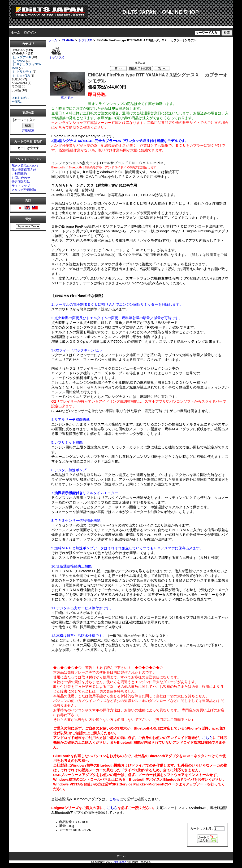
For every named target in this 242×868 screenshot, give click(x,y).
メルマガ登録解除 (24, 190)
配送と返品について (25, 166)
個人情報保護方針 (24, 170)
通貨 (28, 219)
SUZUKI (17, 79)
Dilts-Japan (119, 862)
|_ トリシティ (22, 72)
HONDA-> (18, 50)
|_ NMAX (18, 61)
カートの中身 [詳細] (28, 142)
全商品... (17, 102)
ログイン (30, 33)
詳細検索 (28, 130)
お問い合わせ (21, 178)
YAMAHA (68, 40)
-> (19, 54)
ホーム (15, 33)
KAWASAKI (19, 83)
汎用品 (16, 90)
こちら (207, 738)
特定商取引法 (21, 182)
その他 (16, 86)
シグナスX (85, 40)
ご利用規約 (19, 174)
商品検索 (28, 113)
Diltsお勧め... (20, 98)
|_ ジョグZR (21, 76)
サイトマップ (21, 186)
